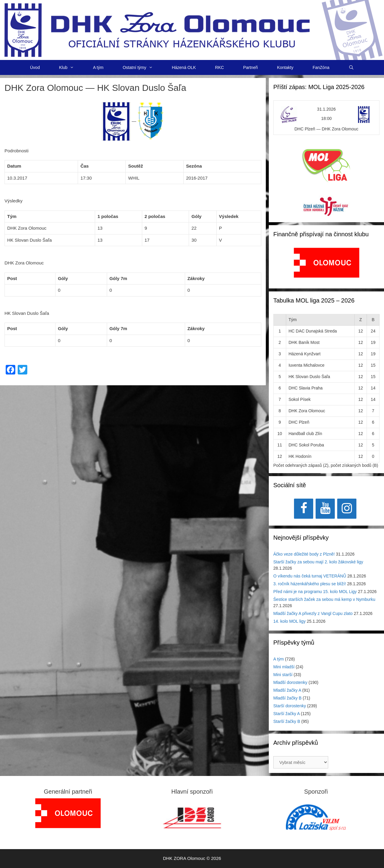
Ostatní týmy (142, 67)
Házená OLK (184, 67)
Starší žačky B (287, 721)
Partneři (250, 67)
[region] (327, 266)
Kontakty (285, 67)
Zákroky (196, 278)
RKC (220, 67)
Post (12, 278)
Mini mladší (284, 667)
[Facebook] (304, 509)
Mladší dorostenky (290, 682)
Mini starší (283, 675)
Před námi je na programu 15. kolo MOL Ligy (315, 592)
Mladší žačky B (287, 698)
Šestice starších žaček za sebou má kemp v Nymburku (324, 599)
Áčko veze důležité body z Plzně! (304, 554)
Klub (71, 67)
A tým (98, 67)
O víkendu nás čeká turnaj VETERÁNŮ (310, 576)
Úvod (35, 67)
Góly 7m (118, 278)
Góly (63, 278)
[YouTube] (325, 509)
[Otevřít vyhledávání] (351, 67)
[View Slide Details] (327, 263)
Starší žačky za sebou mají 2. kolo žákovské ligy (318, 562)
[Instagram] (347, 509)
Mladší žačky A (287, 690)
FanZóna (321, 67)
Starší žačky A (286, 714)
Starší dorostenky (290, 706)
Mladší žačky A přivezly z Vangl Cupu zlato (313, 613)
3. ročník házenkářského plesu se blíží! (310, 584)
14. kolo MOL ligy (289, 621)
